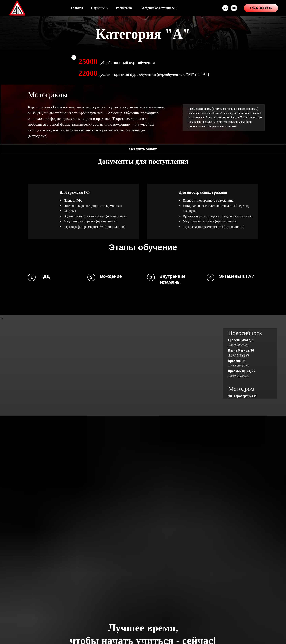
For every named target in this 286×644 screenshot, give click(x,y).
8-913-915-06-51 (239, 356)
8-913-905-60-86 (239, 366)
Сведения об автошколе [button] (158, 8)
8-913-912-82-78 (239, 376)
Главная (77, 8)
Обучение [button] (98, 8)
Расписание (124, 8)
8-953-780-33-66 (239, 345)
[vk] (225, 8)
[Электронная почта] (234, 8)
